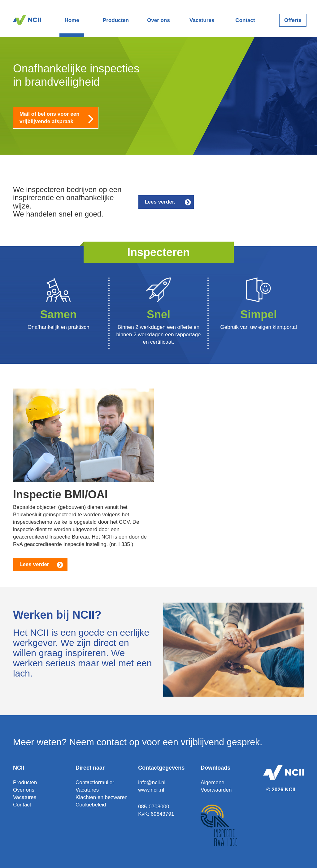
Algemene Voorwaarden (216, 786)
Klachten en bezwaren (102, 797)
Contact (245, 20)
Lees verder (42, 565)
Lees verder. (168, 202)
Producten (115, 20)
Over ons (158, 20)
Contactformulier (95, 782)
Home (72, 20)
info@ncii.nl (152, 782)
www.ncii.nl (151, 790)
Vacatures (202, 20)
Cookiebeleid (91, 805)
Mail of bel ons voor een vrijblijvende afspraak (59, 118)
